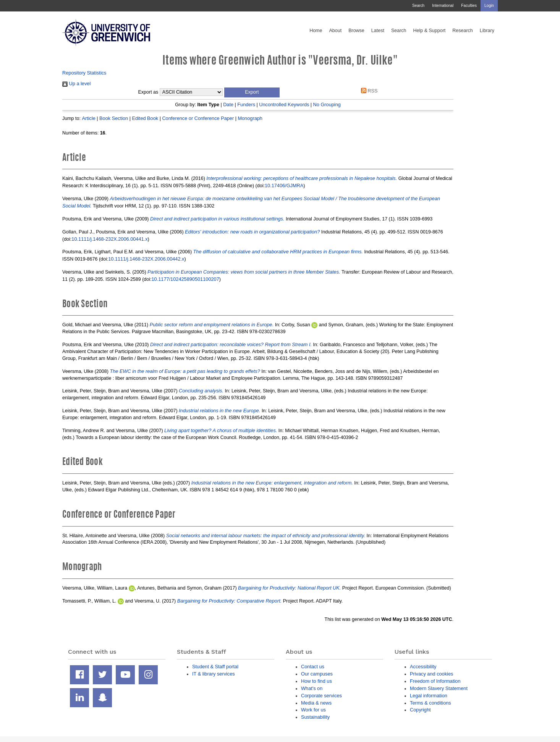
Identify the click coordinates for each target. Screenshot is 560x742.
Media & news (316, 703)
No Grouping (327, 104)
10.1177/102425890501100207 (185, 279)
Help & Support (430, 31)
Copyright (420, 710)
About (335, 31)
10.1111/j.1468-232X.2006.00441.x (109, 239)
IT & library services (214, 674)
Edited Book (145, 118)
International (443, 6)
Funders (246, 104)
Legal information (429, 696)
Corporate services (321, 696)
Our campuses (317, 674)
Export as (148, 92)
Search (418, 6)
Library (487, 31)
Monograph (250, 118)
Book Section (114, 118)
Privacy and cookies (431, 674)
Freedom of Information (435, 681)
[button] (252, 92)
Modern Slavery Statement (439, 688)
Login (489, 6)
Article (88, 118)
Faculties (469, 6)
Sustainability (315, 717)
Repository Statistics (84, 73)
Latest (378, 31)
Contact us (313, 667)
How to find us (316, 681)
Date (228, 104)
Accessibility (423, 667)
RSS (368, 91)
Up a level (76, 83)
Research (463, 31)
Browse (356, 31)
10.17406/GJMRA (284, 185)
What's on (312, 688)
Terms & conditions (431, 703)
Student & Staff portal (215, 667)
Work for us (313, 710)
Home (316, 31)
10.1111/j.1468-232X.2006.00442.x (146, 259)
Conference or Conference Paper (198, 118)
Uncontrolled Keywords (284, 104)
